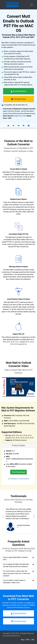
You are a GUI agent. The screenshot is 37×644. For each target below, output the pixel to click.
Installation (13, 479)
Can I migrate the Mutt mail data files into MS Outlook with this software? (16, 565)
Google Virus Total (20, 116)
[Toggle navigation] (32, 5)
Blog (23, 640)
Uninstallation (24, 479)
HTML (28, 640)
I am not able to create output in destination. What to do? (14, 581)
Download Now (19, 91)
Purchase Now (18, 99)
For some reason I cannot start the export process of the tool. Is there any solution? (17, 573)
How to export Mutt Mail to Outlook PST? (15, 559)
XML (33, 640)
